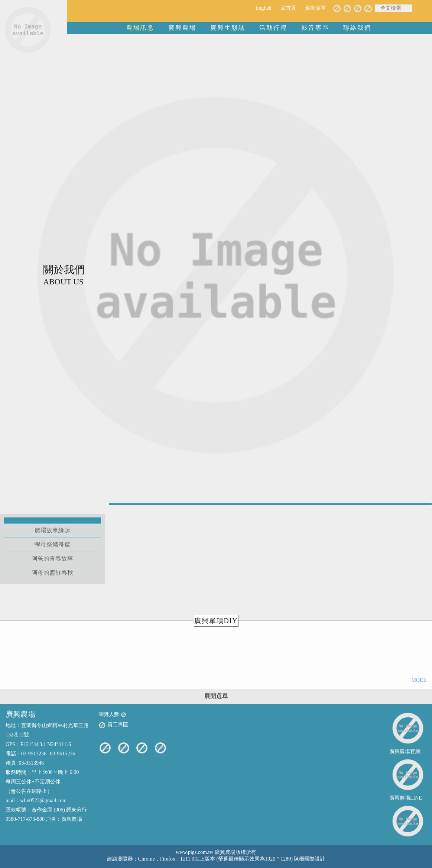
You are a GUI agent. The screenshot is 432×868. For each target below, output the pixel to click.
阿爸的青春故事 (52, 559)
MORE (419, 680)
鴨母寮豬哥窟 (52, 544)
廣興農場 (182, 28)
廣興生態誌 (228, 28)
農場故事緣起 (52, 530)
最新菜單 (316, 8)
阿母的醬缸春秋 (52, 573)
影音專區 (315, 28)
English (264, 8)
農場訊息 (140, 28)
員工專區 (113, 725)
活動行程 (273, 28)
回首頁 (288, 8)
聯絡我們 (357, 28)
